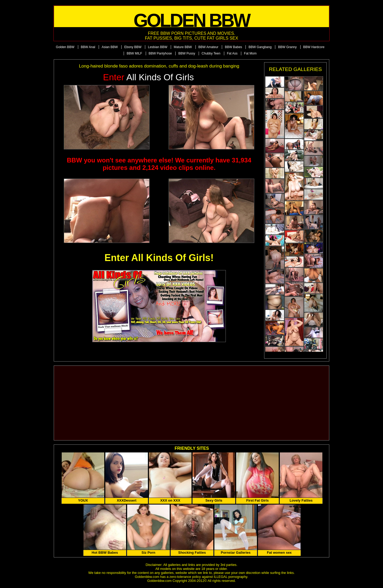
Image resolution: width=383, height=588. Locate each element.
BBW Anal (88, 47)
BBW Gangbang (260, 47)
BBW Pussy (187, 53)
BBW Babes (233, 47)
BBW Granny (287, 47)
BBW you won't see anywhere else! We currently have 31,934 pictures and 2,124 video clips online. (159, 164)
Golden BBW (65, 47)
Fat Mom (250, 53)
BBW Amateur (208, 47)
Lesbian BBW (158, 47)
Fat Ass (232, 53)
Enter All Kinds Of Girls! (159, 258)
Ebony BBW (133, 47)
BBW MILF (134, 53)
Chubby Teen (211, 53)
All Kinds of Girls (148, 77)
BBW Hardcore (314, 47)
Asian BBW (110, 47)
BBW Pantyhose (160, 53)
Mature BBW (183, 47)
